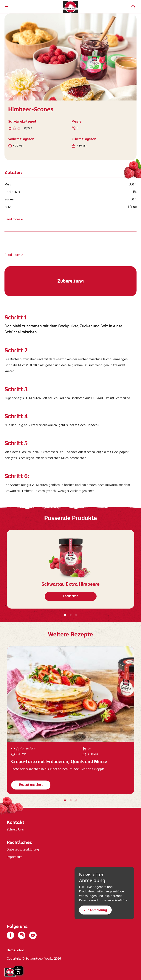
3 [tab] (76, 615)
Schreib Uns (15, 830)
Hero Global (15, 951)
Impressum (15, 857)
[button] (133, 7)
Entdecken (71, 596)
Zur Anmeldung (95, 910)
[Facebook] (10, 935)
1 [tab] (65, 615)
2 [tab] (71, 615)
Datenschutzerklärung (23, 850)
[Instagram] (22, 935)
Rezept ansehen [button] (31, 785)
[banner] (70, 7)
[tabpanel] (70, 569)
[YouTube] (33, 935)
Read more (12, 220)
